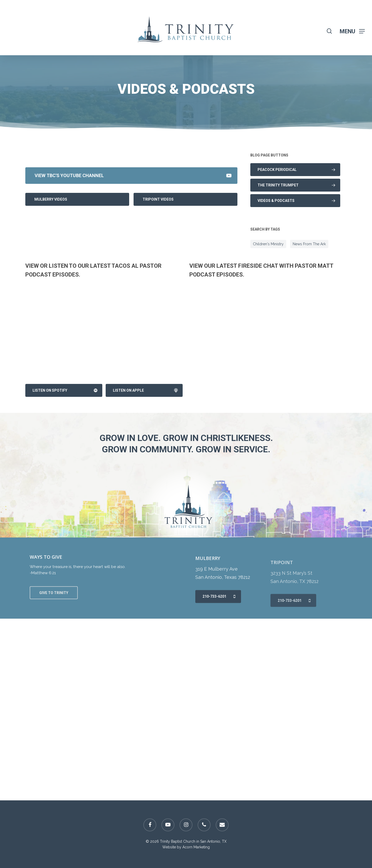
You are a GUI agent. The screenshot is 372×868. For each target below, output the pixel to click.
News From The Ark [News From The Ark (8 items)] (309, 244)
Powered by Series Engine (218, 155)
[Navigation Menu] (352, 31)
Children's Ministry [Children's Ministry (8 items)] (268, 244)
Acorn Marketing (196, 847)
